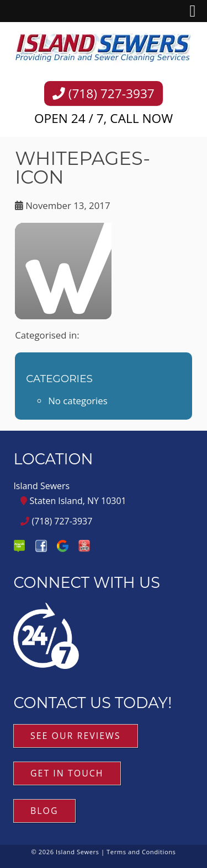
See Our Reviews (76, 736)
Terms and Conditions (141, 852)
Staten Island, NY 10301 (73, 501)
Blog (44, 811)
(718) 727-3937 (104, 93)
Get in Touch (67, 773)
